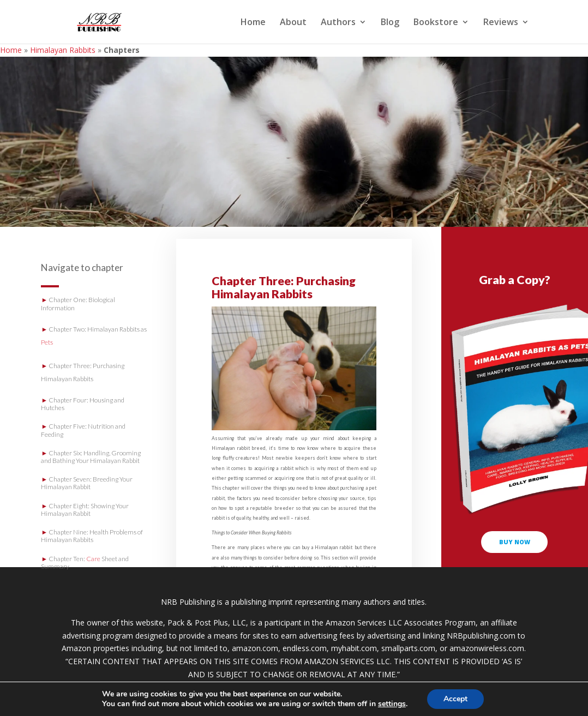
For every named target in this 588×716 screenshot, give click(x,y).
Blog (390, 23)
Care (93, 559)
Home (253, 23)
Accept (455, 699)
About (293, 23)
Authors (338, 23)
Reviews (501, 23)
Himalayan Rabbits (63, 50)
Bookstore (436, 23)
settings (392, 704)
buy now (515, 542)
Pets (47, 342)
